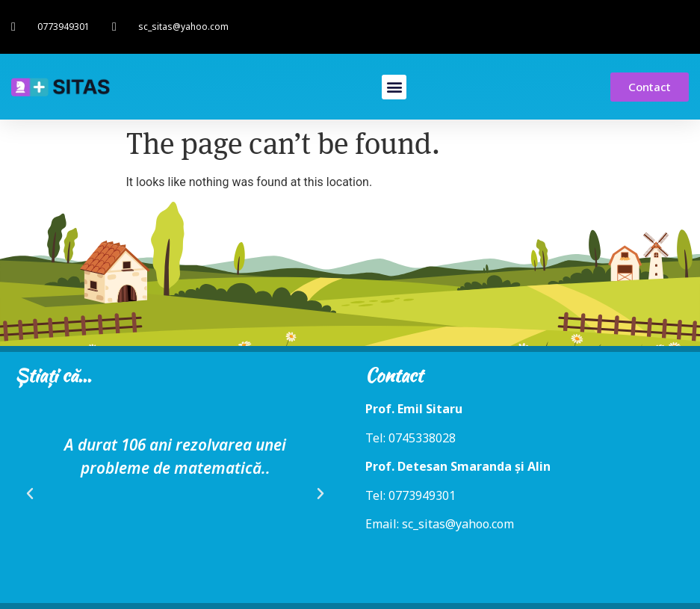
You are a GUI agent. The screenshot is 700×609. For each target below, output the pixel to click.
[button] (394, 87)
